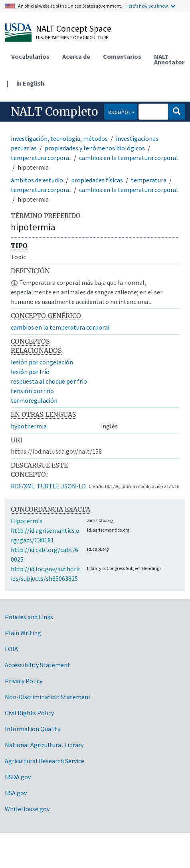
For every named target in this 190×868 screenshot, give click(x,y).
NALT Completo (54, 112)
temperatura (149, 180)
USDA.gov (18, 777)
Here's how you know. (147, 6)
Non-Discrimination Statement (48, 697)
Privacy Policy (24, 681)
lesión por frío (30, 372)
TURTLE (48, 486)
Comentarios (122, 56)
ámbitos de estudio (37, 180)
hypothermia (29, 426)
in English (30, 83)
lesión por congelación (42, 362)
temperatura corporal (41, 158)
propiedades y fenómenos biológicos (95, 148)
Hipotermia (27, 521)
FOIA (11, 649)
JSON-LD (73, 486)
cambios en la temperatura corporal (129, 158)
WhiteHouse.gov (27, 809)
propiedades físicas (97, 180)
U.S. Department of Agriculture (72, 37)
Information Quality (33, 729)
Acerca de (76, 56)
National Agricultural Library (44, 745)
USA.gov (16, 793)
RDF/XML (23, 486)
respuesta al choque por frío (49, 381)
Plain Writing (23, 633)
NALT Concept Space (74, 28)
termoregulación (34, 400)
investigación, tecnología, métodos (59, 138)
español (117, 111)
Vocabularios (30, 56)
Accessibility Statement (38, 665)
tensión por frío (32, 391)
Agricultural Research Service (45, 761)
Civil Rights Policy (29, 713)
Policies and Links (29, 617)
